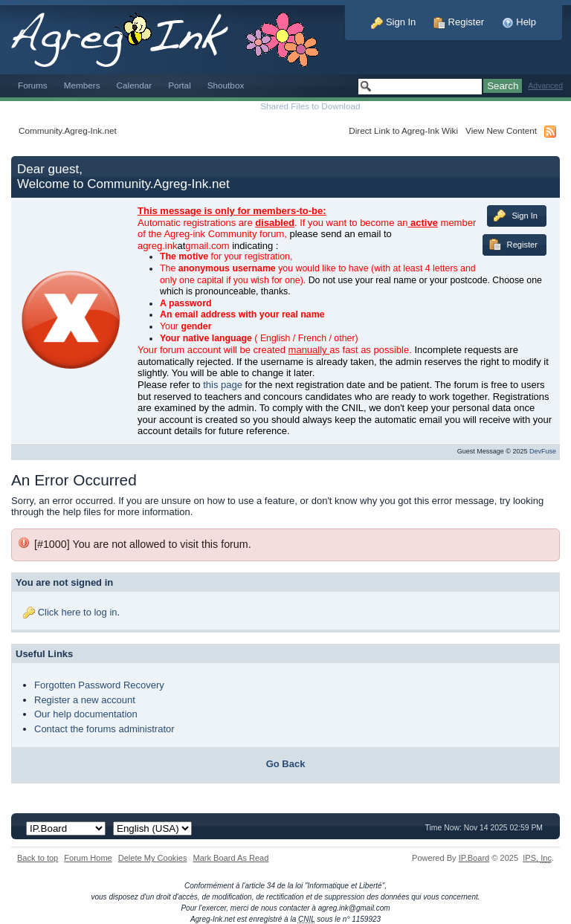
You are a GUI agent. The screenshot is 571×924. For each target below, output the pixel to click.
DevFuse (543, 451)
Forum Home (88, 858)
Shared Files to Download (310, 106)
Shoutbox (226, 85)
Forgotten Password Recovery (99, 685)
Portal (180, 85)
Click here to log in (78, 612)
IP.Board (474, 858)
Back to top (38, 858)
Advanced (545, 86)
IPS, (537, 858)
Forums (33, 85)
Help (519, 22)
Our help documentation (86, 714)
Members (82, 85)
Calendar (135, 85)
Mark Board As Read (230, 858)
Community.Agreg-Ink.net (68, 130)
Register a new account (85, 700)
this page (223, 385)
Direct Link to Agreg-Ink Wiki (403, 130)
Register (459, 22)
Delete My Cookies (153, 858)
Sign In (393, 22)
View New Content (501, 130)
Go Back (286, 764)
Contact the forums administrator (104, 729)
